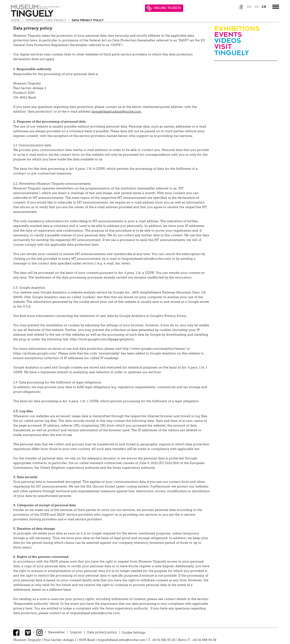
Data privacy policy (88, 20)
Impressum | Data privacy (46, 20)
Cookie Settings (133, 632)
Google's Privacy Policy (168, 316)
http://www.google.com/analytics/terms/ (154, 349)
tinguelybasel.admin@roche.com (116, 112)
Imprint (76, 632)
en (264, 7)
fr (256, 7)
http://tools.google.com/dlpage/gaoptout (102, 339)
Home (16, 20)
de (249, 7)
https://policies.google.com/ (35, 353)
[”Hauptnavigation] (276, 7)
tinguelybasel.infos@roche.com (122, 640)
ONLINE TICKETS (164, 8)
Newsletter (56, 632)
